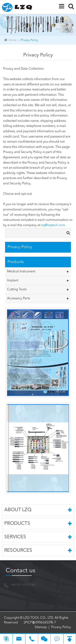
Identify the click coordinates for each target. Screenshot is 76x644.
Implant (13, 281)
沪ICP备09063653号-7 (40, 623)
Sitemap (41, 627)
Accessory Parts (19, 298)
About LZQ (38, 510)
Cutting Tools (17, 290)
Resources (38, 550)
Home (12, 40)
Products (38, 524)
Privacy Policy (29, 40)
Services (38, 537)
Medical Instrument (21, 272)
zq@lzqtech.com (53, 225)
